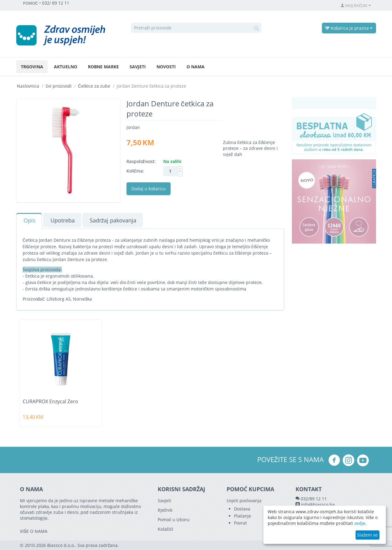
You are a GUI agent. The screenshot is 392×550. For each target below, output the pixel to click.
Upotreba (63, 220)
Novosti (166, 67)
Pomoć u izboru (174, 520)
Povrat (240, 523)
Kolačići (166, 529)
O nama (196, 67)
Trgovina (32, 67)
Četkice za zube (94, 86)
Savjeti (138, 67)
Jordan (133, 127)
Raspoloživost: (141, 161)
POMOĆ (30, 3)
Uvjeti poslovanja (244, 501)
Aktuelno (66, 67)
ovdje (360, 523)
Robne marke (103, 67)
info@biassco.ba (318, 504)
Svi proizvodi (59, 86)
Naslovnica (28, 86)
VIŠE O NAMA (34, 531)
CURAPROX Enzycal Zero (50, 402)
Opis (30, 220)
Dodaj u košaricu (149, 189)
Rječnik (165, 510)
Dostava (242, 509)
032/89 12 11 (314, 499)
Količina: (135, 171)
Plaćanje (243, 516)
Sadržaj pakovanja (113, 220)
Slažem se (367, 535)
